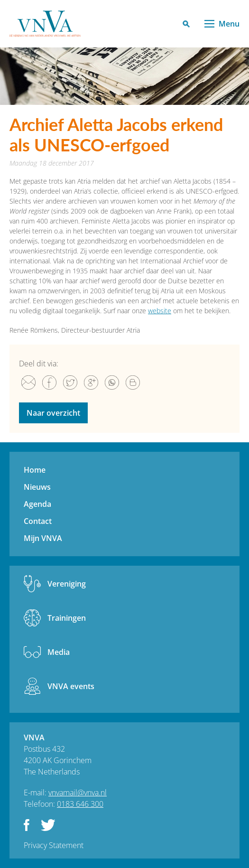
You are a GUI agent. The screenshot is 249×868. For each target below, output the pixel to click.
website (160, 311)
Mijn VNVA (43, 538)
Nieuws (37, 487)
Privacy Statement (54, 845)
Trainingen (67, 618)
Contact (38, 521)
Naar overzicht (53, 413)
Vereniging (67, 584)
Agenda (37, 504)
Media (59, 652)
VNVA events (71, 686)
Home (35, 470)
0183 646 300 (80, 804)
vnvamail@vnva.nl (78, 793)
